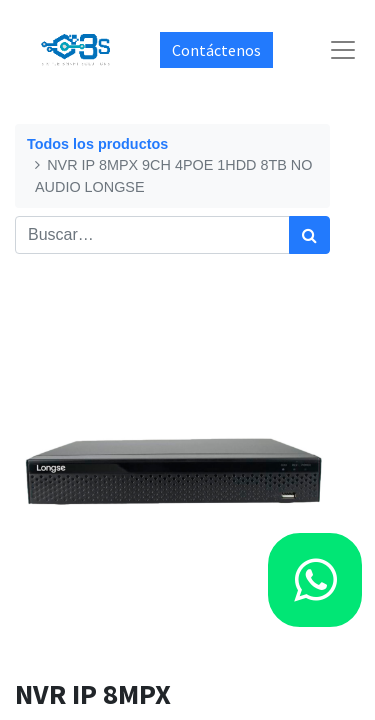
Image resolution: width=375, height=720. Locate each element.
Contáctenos (216, 50)
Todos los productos (97, 144)
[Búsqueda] (309, 235)
